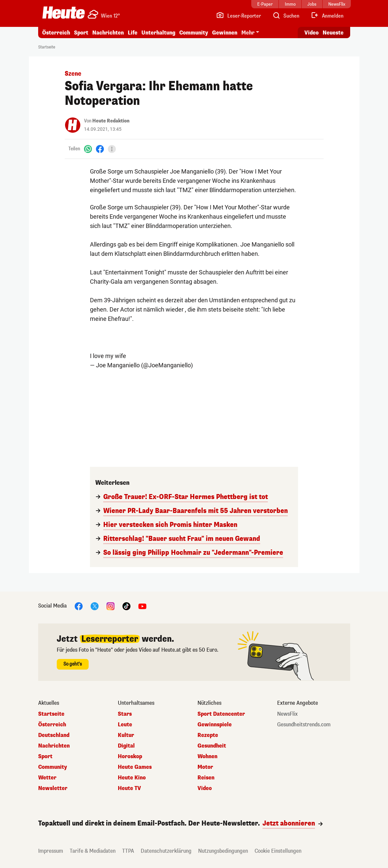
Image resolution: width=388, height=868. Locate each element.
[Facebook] (100, 149)
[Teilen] (112, 149)
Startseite (47, 47)
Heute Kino (132, 778)
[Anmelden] (327, 16)
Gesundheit (212, 746)
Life (133, 33)
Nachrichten (108, 33)
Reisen (206, 778)
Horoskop (130, 757)
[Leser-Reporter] (238, 16)
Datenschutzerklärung (166, 851)
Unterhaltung (158, 33)
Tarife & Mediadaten (93, 851)
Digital (126, 746)
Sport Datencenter (221, 714)
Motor (205, 767)
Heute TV (129, 788)
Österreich (56, 33)
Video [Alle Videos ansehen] (311, 33)
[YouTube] (142, 606)
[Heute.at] (64, 13)
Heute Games (135, 767)
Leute (125, 725)
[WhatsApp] (88, 149)
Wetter (47, 778)
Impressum (51, 851)
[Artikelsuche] (286, 16)
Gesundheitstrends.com (304, 725)
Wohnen (207, 757)
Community (194, 33)
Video (205, 788)
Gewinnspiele (215, 725)
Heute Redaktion (111, 121)
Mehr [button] (248, 33)
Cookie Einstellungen (278, 851)
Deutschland (54, 735)
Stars (125, 714)
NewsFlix (287, 714)
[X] (95, 606)
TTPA (128, 851)
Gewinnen (225, 33)
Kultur (126, 735)
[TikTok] (126, 606)
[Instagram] (111, 606)
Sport (81, 33)
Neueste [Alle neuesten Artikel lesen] (333, 33)
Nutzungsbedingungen (223, 851)
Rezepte (208, 735)
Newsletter (53, 788)
